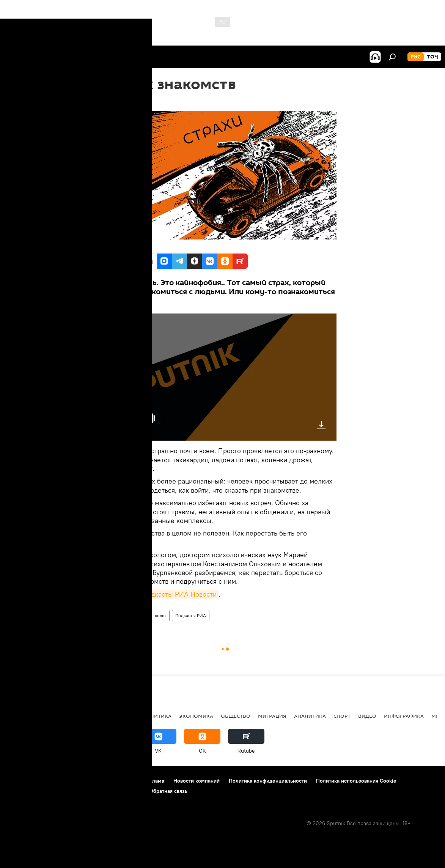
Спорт (342, 716)
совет (160, 615)
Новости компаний (197, 781)
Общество (236, 716)
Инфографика (404, 716)
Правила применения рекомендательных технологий (74, 791)
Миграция (272, 716)
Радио (119, 615)
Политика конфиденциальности (268, 781)
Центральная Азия (80, 716)
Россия (124, 716)
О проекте (21, 781)
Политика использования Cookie (356, 781)
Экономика (196, 716)
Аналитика (310, 716)
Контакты (54, 781)
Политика (157, 716)
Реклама (154, 781)
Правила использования (105, 781)
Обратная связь (168, 791)
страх (140, 615)
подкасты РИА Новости (180, 594)
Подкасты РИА (191, 615)
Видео (367, 716)
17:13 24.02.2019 (129, 101)
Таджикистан (27, 716)
